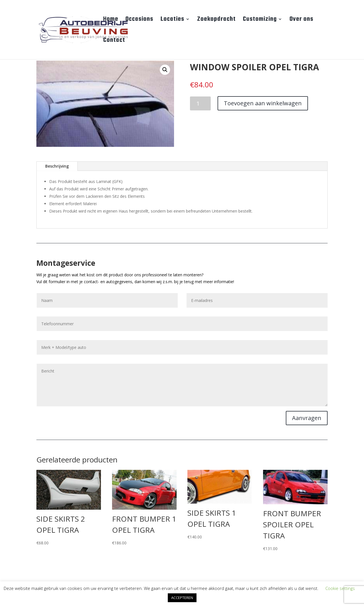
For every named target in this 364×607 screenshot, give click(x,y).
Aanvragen (307, 418)
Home (111, 20)
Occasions (139, 20)
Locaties (172, 20)
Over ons (301, 20)
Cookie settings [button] (340, 588)
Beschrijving (57, 166)
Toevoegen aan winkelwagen (263, 103)
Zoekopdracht (216, 20)
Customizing (260, 20)
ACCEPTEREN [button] (182, 598)
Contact (114, 42)
